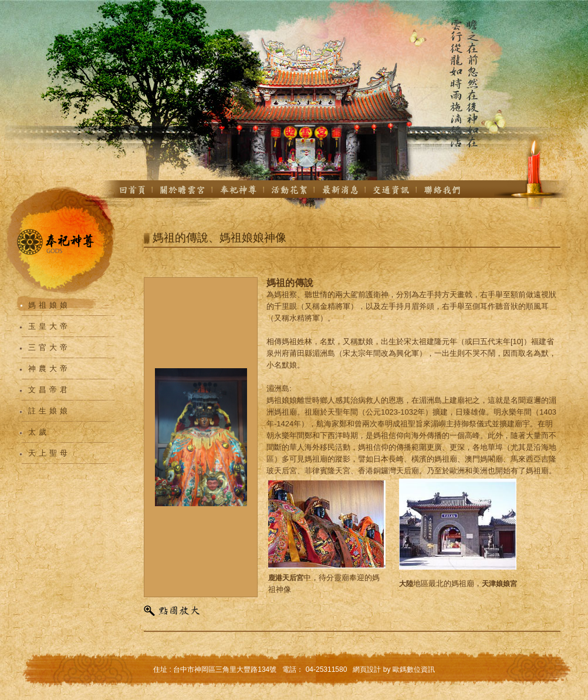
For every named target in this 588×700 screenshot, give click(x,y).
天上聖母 (49, 453)
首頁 (132, 190)
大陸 (406, 584)
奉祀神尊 (238, 190)
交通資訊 (391, 190)
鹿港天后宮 (286, 578)
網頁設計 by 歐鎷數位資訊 (393, 669)
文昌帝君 (49, 390)
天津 (489, 584)
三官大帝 (49, 347)
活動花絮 (289, 190)
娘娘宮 (506, 584)
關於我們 (183, 190)
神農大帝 (49, 368)
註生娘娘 (49, 411)
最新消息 (340, 190)
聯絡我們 (442, 190)
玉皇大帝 (49, 326)
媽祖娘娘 (49, 305)
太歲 (39, 432)
